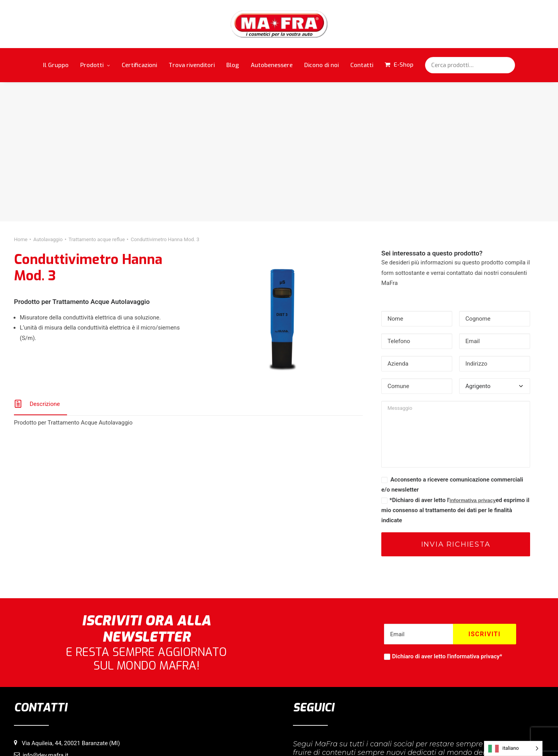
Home (21, 100)
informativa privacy (473, 361)
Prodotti (95, 65)
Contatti (362, 65)
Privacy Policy (294, 737)
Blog (233, 65)
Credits (350, 737)
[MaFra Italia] (279, 24)
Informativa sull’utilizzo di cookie (236, 737)
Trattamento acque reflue (97, 100)
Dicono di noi (321, 65)
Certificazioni (139, 65)
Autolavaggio (48, 100)
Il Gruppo (56, 65)
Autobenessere (272, 65)
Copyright (326, 737)
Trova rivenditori (192, 65)
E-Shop (404, 65)
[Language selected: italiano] (513, 748)
